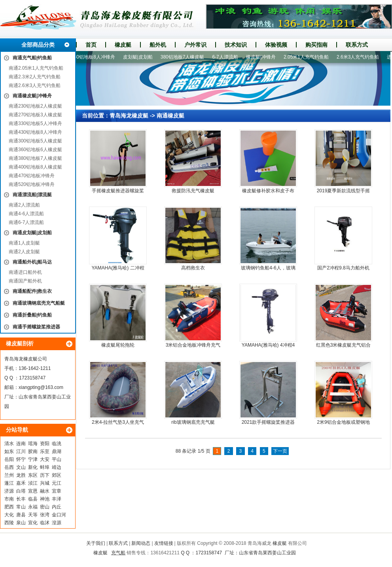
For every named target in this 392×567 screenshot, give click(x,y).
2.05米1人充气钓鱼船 (308, 57)
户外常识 (195, 45)
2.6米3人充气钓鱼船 (360, 57)
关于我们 (96, 543)
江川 (21, 451)
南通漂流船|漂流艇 (32, 195)
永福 (33, 507)
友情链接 (164, 543)
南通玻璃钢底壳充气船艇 (39, 303)
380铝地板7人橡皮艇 (185, 57)
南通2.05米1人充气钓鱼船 (36, 68)
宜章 (57, 491)
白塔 (21, 491)
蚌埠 (45, 467)
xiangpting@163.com (41, 387)
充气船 (118, 553)
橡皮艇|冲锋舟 (263, 57)
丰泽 (57, 499)
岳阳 (9, 459)
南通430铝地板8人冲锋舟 (35, 132)
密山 (45, 507)
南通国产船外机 (25, 281)
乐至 (45, 451)
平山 (57, 459)
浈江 (33, 483)
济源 (9, 491)
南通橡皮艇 (170, 116)
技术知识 (236, 45)
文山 (21, 467)
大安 (45, 459)
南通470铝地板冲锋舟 (32, 176)
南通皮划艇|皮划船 (32, 233)
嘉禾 (21, 483)
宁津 (33, 459)
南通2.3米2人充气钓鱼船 (35, 77)
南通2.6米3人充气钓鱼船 (35, 85)
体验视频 (276, 45)
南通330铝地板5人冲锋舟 (35, 123)
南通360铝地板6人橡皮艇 (35, 150)
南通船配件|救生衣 (32, 291)
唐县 (21, 515)
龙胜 (21, 475)
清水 (9, 444)
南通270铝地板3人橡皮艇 (35, 115)
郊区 (57, 475)
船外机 (158, 45)
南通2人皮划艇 (24, 252)
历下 (45, 475)
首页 (91, 45)
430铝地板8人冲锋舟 (95, 57)
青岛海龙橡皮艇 (129, 116)
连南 (21, 444)
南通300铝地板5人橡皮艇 (35, 141)
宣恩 (33, 491)
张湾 (45, 515)
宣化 (33, 523)
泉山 (21, 523)
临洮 (57, 444)
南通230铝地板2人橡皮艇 (35, 106)
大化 (9, 515)
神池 (45, 499)
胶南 (33, 451)
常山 (21, 507)
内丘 (57, 507)
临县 (33, 499)
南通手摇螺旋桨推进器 (36, 327)
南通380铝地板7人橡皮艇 (35, 158)
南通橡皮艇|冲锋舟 (32, 96)
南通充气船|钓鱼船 (32, 58)
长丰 (21, 499)
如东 (9, 451)
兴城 (45, 483)
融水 (45, 491)
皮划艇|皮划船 (140, 57)
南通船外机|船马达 (32, 262)
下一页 (280, 451)
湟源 (57, 523)
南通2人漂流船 (24, 205)
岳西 (9, 467)
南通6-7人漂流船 (26, 222)
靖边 (57, 467)
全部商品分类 (38, 45)
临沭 (45, 523)
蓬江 (9, 483)
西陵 (9, 523)
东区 (33, 475)
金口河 (59, 515)
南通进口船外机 (25, 272)
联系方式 (357, 45)
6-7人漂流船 (227, 57)
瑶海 (33, 444)
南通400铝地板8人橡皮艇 (35, 167)
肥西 (9, 507)
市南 (9, 499)
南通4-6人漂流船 (26, 214)
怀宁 (21, 459)
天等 (33, 515)
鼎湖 (57, 451)
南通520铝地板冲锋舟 (32, 184)
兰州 (9, 475)
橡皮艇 (123, 45)
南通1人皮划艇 (24, 243)
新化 (33, 467)
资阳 (45, 444)
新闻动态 (141, 543)
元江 (57, 483)
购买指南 (316, 45)
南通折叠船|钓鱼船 (32, 315)
